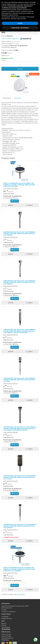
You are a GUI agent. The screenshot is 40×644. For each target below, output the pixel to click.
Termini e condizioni (8, 612)
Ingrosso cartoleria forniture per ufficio (15, 606)
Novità (4, 625)
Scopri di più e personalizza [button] (20, 28)
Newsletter (5, 640)
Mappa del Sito (7, 618)
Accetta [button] (20, 23)
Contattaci (5, 617)
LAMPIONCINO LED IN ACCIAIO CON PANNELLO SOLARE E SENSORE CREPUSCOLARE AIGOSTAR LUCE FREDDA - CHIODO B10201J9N (19, 331)
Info (11, 590)
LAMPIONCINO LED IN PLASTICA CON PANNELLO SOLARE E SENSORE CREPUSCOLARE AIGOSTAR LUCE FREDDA (20, 526)
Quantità (4, 60)
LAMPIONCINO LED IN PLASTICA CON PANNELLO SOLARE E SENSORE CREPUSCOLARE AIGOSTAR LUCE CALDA (20, 477)
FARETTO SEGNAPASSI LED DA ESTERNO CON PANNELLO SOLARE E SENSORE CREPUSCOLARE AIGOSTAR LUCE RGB (19, 185)
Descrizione (7, 98)
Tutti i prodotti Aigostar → (16, 39)
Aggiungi (20, 69)
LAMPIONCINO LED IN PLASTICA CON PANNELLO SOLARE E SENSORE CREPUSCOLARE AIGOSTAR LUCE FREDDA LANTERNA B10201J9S (20, 428)
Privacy (4, 610)
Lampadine (21, 594)
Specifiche (18, 98)
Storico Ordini (6, 636)
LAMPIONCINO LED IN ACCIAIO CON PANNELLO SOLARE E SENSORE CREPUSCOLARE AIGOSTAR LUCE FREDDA (19, 233)
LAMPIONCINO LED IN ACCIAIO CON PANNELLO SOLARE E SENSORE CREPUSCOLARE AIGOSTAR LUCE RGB (19, 380)
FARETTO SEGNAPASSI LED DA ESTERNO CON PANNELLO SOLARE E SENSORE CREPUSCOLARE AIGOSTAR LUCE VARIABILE (19, 569)
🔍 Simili (29, 590)
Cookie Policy (7, 629)
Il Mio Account (6, 634)
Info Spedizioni (7, 608)
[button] (38, 3)
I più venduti (6, 627)
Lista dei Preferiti (7, 638)
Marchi (4, 624)
